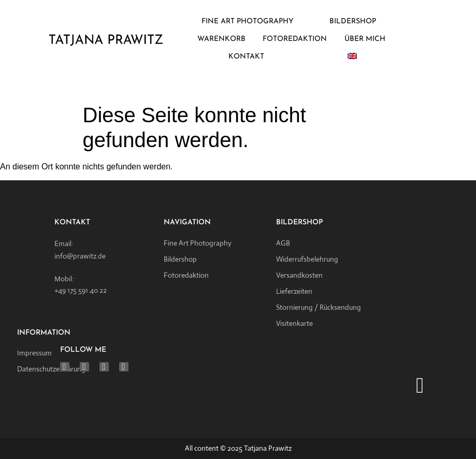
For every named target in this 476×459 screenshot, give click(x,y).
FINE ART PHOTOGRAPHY (248, 21)
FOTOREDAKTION (295, 39)
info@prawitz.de (80, 256)
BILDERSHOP (353, 21)
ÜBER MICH (365, 39)
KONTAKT (246, 57)
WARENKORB (221, 39)
